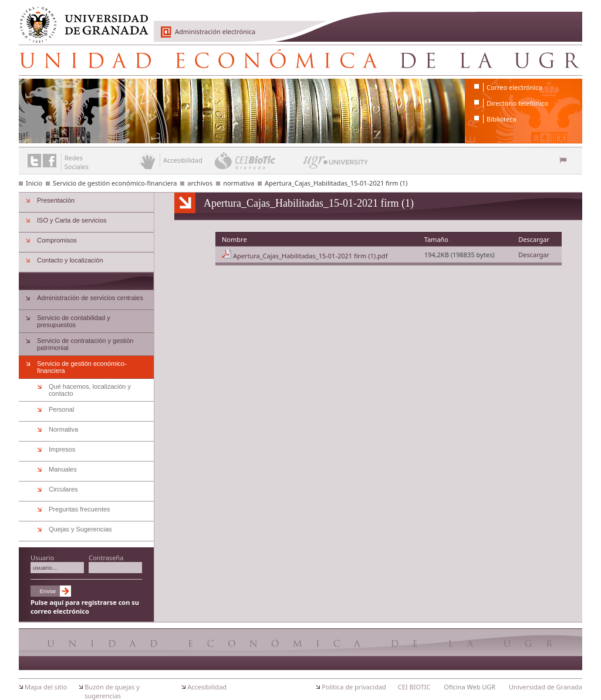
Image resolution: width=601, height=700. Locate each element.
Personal (61, 409)
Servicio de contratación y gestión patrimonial (85, 344)
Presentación (56, 200)
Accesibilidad (207, 687)
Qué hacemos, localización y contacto (90, 390)
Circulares (63, 489)
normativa (239, 183)
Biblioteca (502, 119)
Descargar (534, 255)
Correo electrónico (514, 87)
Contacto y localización (70, 260)
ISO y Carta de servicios (72, 220)
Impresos (62, 449)
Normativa (63, 429)
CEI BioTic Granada (258, 160)
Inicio (34, 183)
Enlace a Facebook (50, 161)
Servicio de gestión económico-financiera (115, 183)
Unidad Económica (300, 60)
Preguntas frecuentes (80, 509)
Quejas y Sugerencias (80, 529)
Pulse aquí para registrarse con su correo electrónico (85, 607)
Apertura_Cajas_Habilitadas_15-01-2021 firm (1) (336, 183)
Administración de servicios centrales (90, 298)
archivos (200, 183)
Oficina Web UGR (470, 687)
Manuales (63, 469)
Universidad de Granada (80, 18)
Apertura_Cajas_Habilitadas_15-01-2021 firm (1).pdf (310, 256)
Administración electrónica (215, 31)
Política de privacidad (354, 687)
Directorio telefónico (517, 103)
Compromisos (57, 240)
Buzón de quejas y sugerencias (112, 691)
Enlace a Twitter (34, 161)
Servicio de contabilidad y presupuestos (74, 321)
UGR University (336, 165)
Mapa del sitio (46, 687)
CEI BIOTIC (414, 687)
